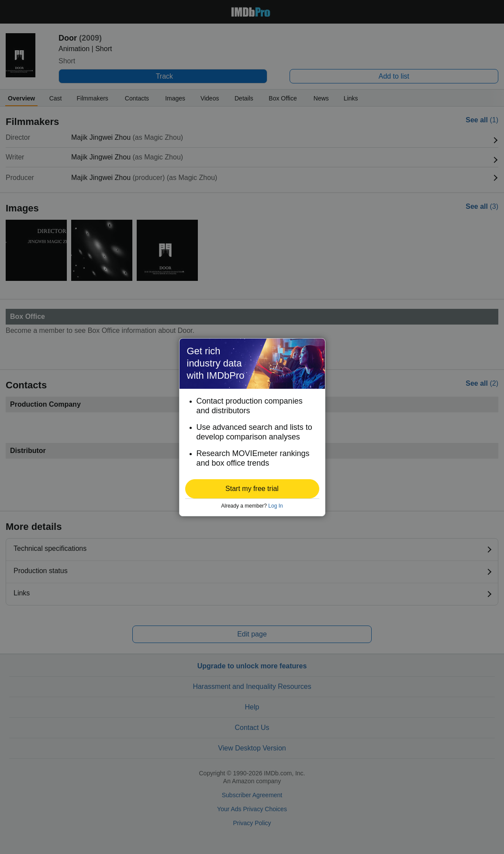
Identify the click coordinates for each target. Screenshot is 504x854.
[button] (252, 489)
